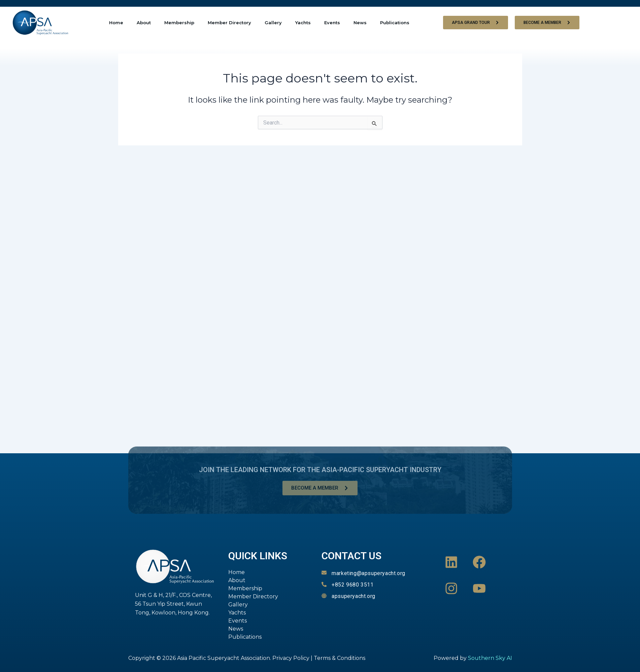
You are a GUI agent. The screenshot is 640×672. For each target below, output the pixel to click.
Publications (395, 23)
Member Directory (229, 23)
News (360, 23)
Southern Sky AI (490, 658)
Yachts (303, 23)
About (144, 23)
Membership (179, 23)
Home (116, 23)
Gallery (273, 23)
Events (332, 23)
